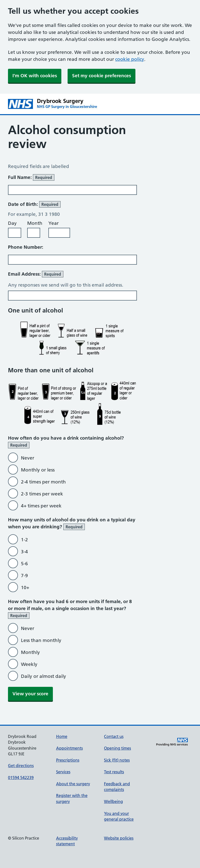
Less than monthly (41, 640)
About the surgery (73, 784)
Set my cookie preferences (101, 76)
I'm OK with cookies (35, 76)
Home (62, 736)
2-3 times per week (42, 494)
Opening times (117, 748)
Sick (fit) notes (117, 760)
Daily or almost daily (44, 676)
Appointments (69, 748)
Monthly (30, 652)
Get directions (21, 766)
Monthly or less (38, 470)
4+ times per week (41, 506)
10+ (25, 588)
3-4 (24, 552)
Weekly (29, 664)
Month (35, 223)
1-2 (24, 540)
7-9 (24, 576)
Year (53, 223)
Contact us (114, 736)
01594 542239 (21, 778)
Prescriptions (68, 760)
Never (28, 458)
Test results (114, 772)
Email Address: (36, 274)
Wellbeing (113, 801)
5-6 (24, 564)
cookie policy (130, 59)
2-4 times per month (43, 482)
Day (12, 223)
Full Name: (31, 177)
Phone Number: (26, 247)
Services (63, 772)
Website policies (119, 838)
